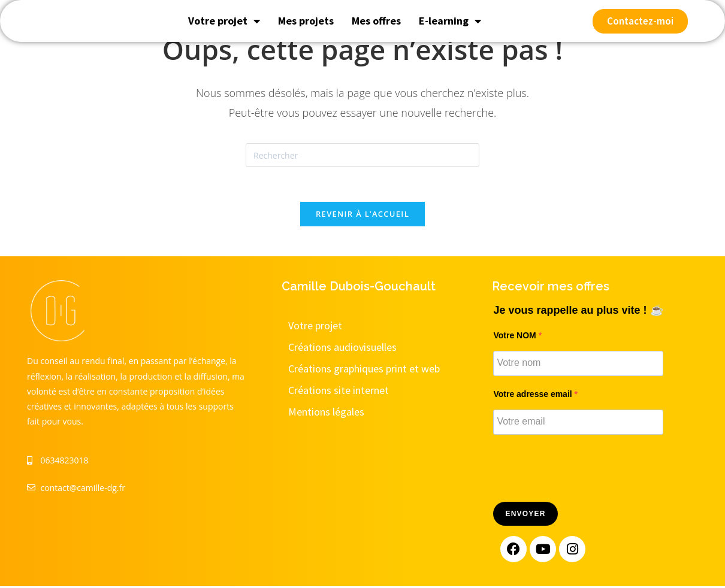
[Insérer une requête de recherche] (362, 155)
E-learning (450, 32)
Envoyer (525, 516)
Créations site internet (339, 391)
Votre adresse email (534, 395)
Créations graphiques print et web (364, 370)
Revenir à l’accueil (362, 215)
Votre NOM (516, 337)
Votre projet (224, 32)
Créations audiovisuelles (342, 348)
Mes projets (306, 31)
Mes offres (376, 31)
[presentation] (584, 471)
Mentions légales (326, 413)
